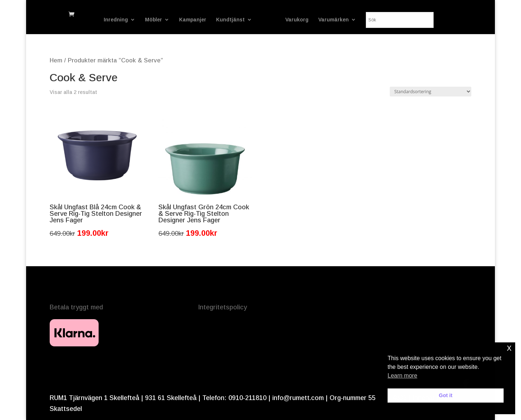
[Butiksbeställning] (431, 92)
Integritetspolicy (222, 307)
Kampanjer (172, 20)
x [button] (509, 348)
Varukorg (318, 20)
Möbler (133, 20)
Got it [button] (446, 395)
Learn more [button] (402, 376)
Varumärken (355, 20)
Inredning (95, 20)
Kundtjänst (210, 20)
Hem (56, 60)
